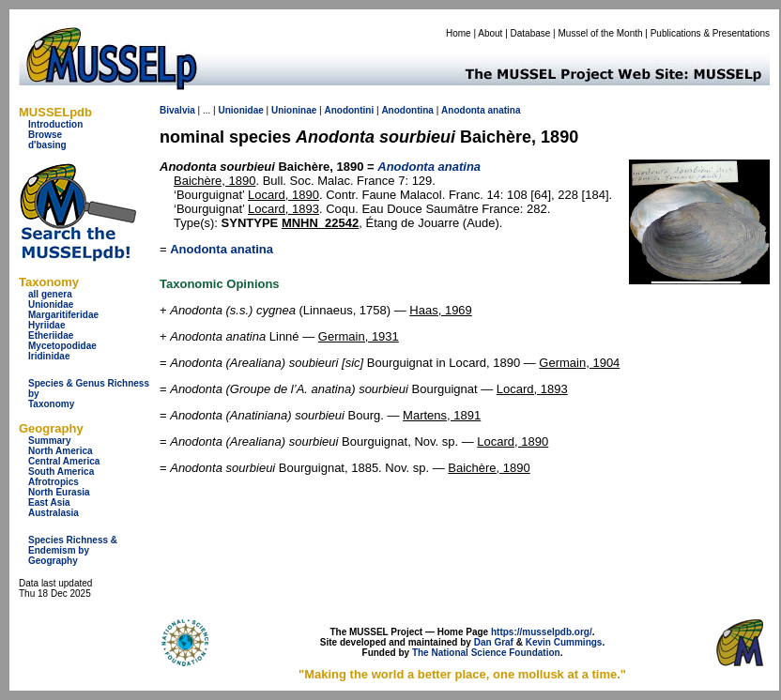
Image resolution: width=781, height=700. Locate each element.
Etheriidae (51, 335)
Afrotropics (54, 482)
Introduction (55, 124)
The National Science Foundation (486, 653)
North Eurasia (59, 492)
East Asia (49, 502)
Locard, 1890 (283, 195)
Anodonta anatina (222, 249)
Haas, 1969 (441, 310)
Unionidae (51, 304)
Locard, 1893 (283, 209)
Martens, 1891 (442, 415)
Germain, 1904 (579, 363)
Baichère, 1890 (214, 181)
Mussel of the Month (601, 33)
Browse (45, 135)
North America (61, 451)
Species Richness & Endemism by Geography (73, 550)
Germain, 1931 (359, 336)
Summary (50, 441)
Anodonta (463, 110)
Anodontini (349, 110)
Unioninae (294, 110)
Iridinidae (49, 356)
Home (459, 33)
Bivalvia (177, 110)
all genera (50, 294)
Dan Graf (494, 642)
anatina (505, 110)
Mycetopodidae (62, 346)
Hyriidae (46, 325)
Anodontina (407, 110)
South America (61, 472)
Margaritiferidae (63, 315)
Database (531, 33)
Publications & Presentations (710, 33)
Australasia (54, 513)
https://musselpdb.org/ (542, 632)
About (490, 33)
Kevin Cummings (564, 642)
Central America (64, 461)
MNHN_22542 (320, 223)
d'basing (47, 145)
